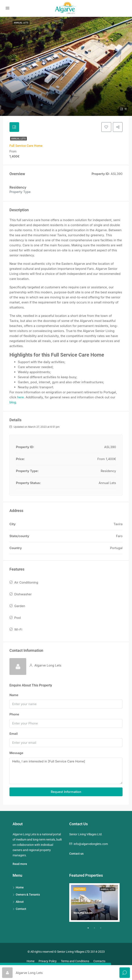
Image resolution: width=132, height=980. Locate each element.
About (20, 902)
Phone (14, 715)
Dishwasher (23, 595)
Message (16, 753)
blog (13, 403)
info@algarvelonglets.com (91, 844)
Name (14, 695)
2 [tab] (97, 930)
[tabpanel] (94, 903)
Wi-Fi (18, 630)
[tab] (14, 127)
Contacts (99, 962)
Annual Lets (18, 139)
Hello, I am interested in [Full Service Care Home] (66, 771)
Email (14, 734)
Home (20, 888)
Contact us (76, 854)
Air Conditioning (26, 583)
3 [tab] (103, 930)
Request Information (66, 792)
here (21, 398)
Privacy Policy (48, 962)
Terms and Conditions (75, 962)
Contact (21, 909)
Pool (18, 618)
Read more (20, 864)
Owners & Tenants (28, 895)
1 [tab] (90, 930)
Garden (20, 606)
